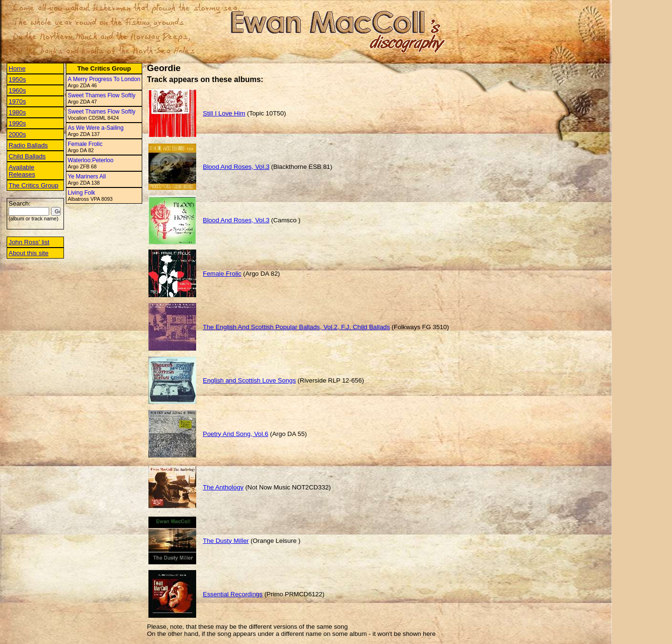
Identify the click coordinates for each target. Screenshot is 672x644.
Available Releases (22, 171)
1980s (17, 112)
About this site (29, 253)
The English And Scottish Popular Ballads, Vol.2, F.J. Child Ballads (296, 327)
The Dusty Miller (226, 541)
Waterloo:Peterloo (91, 160)
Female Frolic (85, 144)
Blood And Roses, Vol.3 (236, 167)
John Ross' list (29, 242)
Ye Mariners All (87, 177)
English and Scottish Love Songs (249, 380)
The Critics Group (33, 185)
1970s (17, 101)
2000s (17, 134)
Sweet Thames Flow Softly (102, 95)
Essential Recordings (233, 594)
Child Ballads (27, 156)
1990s (17, 123)
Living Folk (81, 193)
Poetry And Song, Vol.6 (236, 434)
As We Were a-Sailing (96, 128)
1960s (17, 90)
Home (17, 68)
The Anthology (223, 487)
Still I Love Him (224, 113)
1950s (17, 79)
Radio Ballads (28, 145)
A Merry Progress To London (104, 79)
